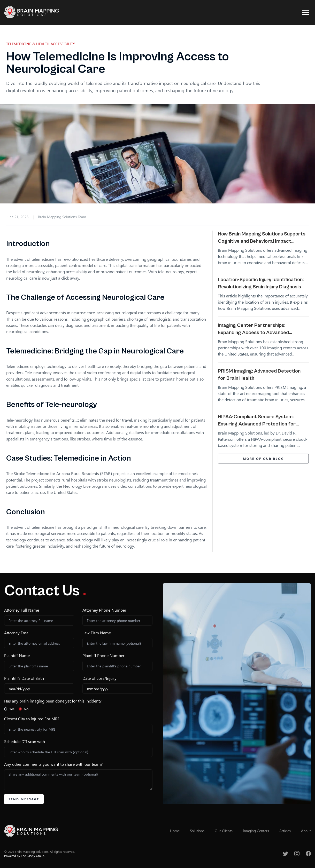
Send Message (24, 799)
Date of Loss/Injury (99, 678)
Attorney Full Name (22, 610)
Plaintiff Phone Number (103, 655)
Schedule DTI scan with (25, 741)
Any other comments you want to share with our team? (53, 764)
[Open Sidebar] (306, 12)
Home (175, 831)
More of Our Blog (263, 459)
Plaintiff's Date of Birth (24, 678)
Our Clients (224, 831)
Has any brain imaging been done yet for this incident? (53, 701)
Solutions (197, 831)
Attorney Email (17, 633)
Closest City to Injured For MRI (31, 719)
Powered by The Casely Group (24, 856)
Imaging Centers (256, 831)
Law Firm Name (97, 633)
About (306, 831)
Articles (285, 831)
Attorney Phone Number (104, 610)
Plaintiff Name (17, 655)
